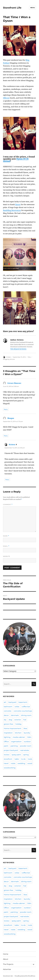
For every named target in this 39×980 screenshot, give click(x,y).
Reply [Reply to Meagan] (6, 436)
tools (30, 759)
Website (7, 556)
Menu (33, 8)
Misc (29, 357)
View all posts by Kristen (18, 349)
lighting (7, 737)
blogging (6, 359)
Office (6, 742)
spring (26, 755)
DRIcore (6, 98)
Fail (25, 720)
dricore (12, 359)
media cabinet (19, 737)
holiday (19, 724)
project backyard (11, 750)
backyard (12, 702)
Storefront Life (12, 8)
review (7, 755)
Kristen (9, 357)
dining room (26, 715)
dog (10, 720)
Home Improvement (13, 728)
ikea (25, 728)
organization (16, 742)
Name (6, 536)
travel (6, 763)
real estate (25, 750)
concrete (8, 711)
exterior (18, 720)
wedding (21, 763)
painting (14, 746)
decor (6, 715)
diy (5, 720)
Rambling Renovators (12, 210)
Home (6, 954)
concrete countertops (23, 711)
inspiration (8, 733)
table (17, 759)
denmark (15, 715)
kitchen (18, 733)
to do (23, 759)
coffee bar (26, 707)
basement (23, 702)
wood (30, 763)
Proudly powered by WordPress (25, 976)
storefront (8, 759)
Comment (8, 505)
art (5, 702)
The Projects (8, 964)
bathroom (8, 707)
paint (6, 746)
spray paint (16, 755)
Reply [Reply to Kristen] (7, 479)
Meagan (11, 418)
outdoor (27, 742)
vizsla (13, 763)
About (6, 959)
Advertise (7, 969)
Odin (29, 737)
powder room (26, 746)
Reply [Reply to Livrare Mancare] (6, 409)
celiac (17, 707)
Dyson (18, 204)
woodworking (10, 768)
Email (6, 546)
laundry (27, 733)
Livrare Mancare (14, 383)
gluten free (8, 724)
